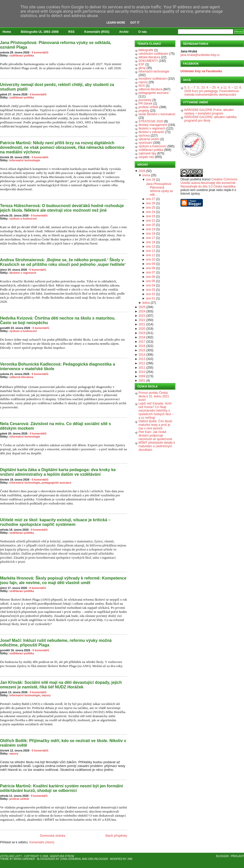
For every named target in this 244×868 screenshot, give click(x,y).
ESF (141, 64)
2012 (142, 363)
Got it (135, 23)
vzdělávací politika (22, 55)
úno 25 (151, 208)
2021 (142, 324)
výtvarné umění (149, 139)
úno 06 (151, 277)
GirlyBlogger (98, 859)
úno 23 (151, 216)
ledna (146, 303)
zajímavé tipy (147, 153)
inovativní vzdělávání (153, 79)
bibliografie (146, 50)
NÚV (142, 86)
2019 (142, 333)
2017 (142, 342)
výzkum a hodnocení (23, 219)
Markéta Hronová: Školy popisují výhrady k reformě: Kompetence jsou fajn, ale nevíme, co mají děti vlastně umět (63, 580)
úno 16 (151, 242)
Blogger (223, 856)
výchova (144, 136)
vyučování (145, 143)
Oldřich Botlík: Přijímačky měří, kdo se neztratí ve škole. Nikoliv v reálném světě (63, 743)
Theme (4, 859)
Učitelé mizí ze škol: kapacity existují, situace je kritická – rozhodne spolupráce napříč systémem (55, 522)
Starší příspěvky (116, 836)
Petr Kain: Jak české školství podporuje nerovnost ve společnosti (155, 436)
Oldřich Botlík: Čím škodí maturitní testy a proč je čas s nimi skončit (155, 425)
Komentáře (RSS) (97, 32)
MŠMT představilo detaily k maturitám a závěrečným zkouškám (157, 446)
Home (7, 32)
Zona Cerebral (71, 859)
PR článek (146, 104)
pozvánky (145, 100)
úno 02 (151, 294)
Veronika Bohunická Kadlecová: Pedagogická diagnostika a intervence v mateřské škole (58, 366)
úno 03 (151, 290)
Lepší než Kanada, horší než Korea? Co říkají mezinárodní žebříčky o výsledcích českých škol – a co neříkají (156, 411)
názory (46, 695)
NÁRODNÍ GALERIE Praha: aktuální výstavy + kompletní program (209, 112)
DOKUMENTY (148, 61)
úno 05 (151, 281)
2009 (142, 376)
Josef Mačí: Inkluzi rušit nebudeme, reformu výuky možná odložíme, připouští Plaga (56, 643)
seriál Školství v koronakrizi (157, 114)
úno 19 (151, 229)
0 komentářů (40, 52)
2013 (142, 359)
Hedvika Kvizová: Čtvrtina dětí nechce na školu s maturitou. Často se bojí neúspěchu (58, 320)
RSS (72, 32)
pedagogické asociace (57, 483)
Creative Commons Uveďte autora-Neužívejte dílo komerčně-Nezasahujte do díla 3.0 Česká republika (209, 183)
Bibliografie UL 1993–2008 (40, 32)
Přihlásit (237, 856)
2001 (142, 381)
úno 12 (151, 251)
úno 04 (151, 285)
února (146, 175)
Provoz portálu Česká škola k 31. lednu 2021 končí (154, 396)
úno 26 (151, 203)
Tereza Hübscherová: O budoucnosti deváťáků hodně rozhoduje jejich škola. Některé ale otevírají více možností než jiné (62, 208)
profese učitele (19, 799)
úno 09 (151, 264)
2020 (142, 329)
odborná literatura (21, 377)
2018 (142, 337)
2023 (142, 316)
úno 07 (151, 272)
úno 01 (151, 298)
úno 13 (151, 247)
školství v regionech (23, 273)
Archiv (124, 32)
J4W (130, 859)
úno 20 (151, 225)
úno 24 (151, 212)
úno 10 (151, 259)
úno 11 (151, 255)
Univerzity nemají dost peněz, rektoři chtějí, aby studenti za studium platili (57, 87)
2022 (142, 320)
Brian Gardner (24, 859)
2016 (142, 346)
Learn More (116, 23)
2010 (142, 372)
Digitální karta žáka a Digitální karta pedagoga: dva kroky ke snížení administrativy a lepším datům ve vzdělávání (58, 472)
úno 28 (151, 180)
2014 (142, 355)
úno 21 (151, 221)
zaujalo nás (146, 157)
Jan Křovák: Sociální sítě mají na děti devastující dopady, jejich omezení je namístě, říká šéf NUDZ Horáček (61, 685)
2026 (142, 171)
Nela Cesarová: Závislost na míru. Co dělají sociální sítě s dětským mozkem (56, 426)
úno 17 (151, 238)
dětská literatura (149, 57)
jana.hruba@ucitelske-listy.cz (200, 55)
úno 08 (151, 268)
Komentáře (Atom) (42, 842)
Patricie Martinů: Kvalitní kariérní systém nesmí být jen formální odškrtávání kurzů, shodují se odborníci (62, 788)
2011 (142, 368)
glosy (142, 68)
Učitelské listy (11, 856)
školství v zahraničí (151, 132)
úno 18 (151, 234)
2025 (142, 307)
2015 (142, 350)
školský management (153, 125)
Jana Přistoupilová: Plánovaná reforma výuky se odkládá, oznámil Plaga (56, 45)
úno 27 (151, 199)
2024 (142, 311)
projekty (144, 111)
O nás (142, 32)
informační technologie (25, 160)
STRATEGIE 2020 (151, 121)
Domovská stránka (52, 836)
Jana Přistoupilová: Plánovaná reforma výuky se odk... (159, 189)
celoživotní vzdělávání (153, 54)
